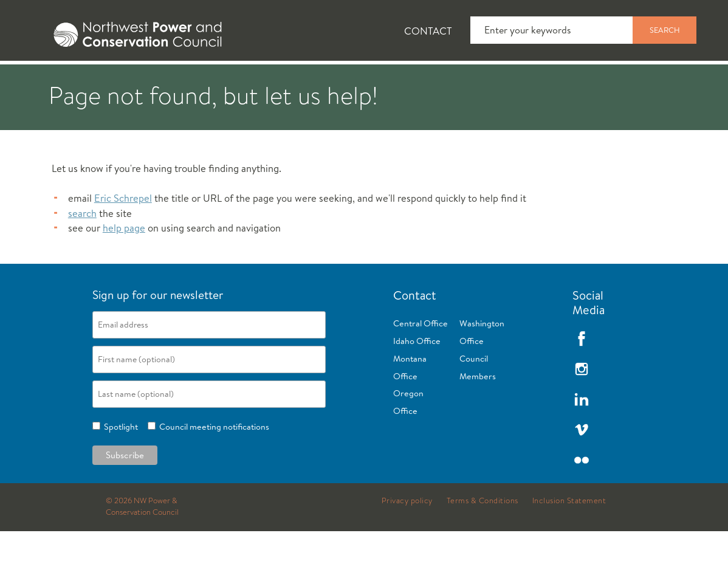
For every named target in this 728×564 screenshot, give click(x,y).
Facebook (582, 371)
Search (665, 30)
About (46, 80)
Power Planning (341, 80)
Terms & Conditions (482, 534)
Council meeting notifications (212, 459)
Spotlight (119, 459)
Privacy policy (407, 534)
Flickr (582, 493)
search (82, 246)
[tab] (37, 79)
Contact (428, 31)
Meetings (446, 80)
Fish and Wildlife (216, 80)
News (117, 80)
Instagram (582, 402)
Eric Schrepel (123, 231)
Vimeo (582, 463)
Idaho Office (417, 374)
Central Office (421, 356)
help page (124, 261)
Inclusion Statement (569, 534)
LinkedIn (582, 432)
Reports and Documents (571, 80)
